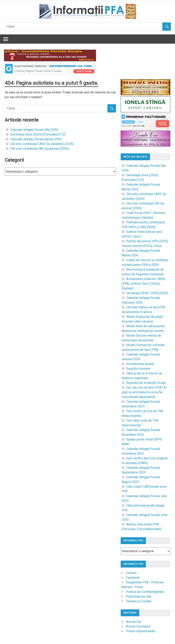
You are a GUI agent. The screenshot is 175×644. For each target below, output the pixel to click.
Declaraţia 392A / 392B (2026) (147, 293)
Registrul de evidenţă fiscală (146, 383)
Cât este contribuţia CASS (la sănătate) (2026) (42, 144)
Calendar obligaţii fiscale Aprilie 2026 (36, 139)
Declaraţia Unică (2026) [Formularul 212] (38, 134)
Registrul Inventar (138, 369)
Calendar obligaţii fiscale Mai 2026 (34, 130)
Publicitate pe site (139, 597)
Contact (131, 573)
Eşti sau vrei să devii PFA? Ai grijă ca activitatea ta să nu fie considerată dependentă (144, 392)
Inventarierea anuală (140, 364)
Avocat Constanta (138, 626)
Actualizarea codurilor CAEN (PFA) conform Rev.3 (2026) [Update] (143, 284)
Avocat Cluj (134, 622)
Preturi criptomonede (141, 631)
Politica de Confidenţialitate (145, 592)
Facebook (133, 578)
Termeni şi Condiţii (139, 601)
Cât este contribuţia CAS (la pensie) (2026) (40, 149)
